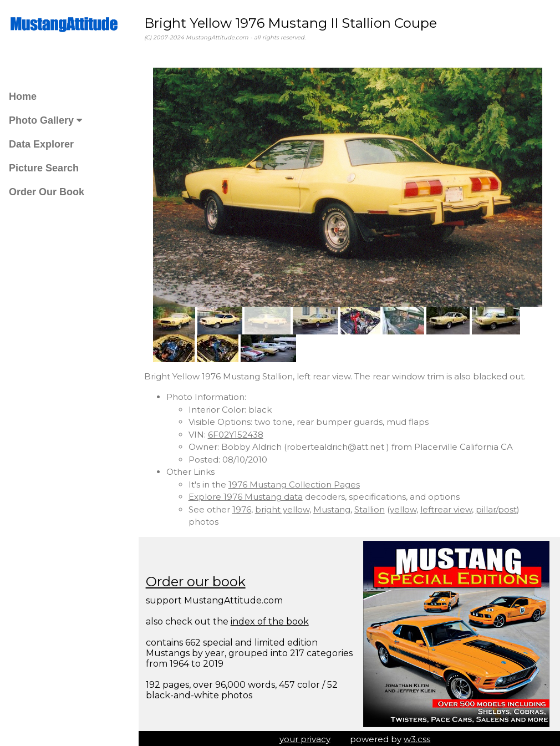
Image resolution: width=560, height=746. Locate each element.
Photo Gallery (45, 120)
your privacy (307, 737)
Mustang (335, 507)
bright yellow (286, 507)
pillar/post (500, 507)
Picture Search (44, 168)
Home (23, 97)
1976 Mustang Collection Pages (297, 482)
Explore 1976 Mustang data (249, 494)
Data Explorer (41, 144)
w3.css (419, 737)
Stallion (373, 507)
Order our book (199, 579)
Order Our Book (47, 192)
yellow (406, 507)
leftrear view (449, 507)
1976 (245, 507)
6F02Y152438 (239, 432)
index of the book (273, 619)
